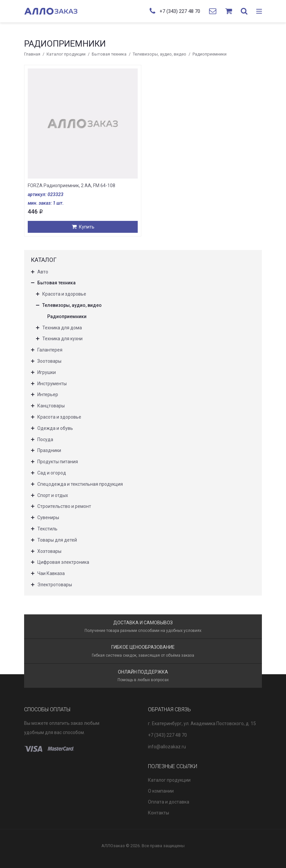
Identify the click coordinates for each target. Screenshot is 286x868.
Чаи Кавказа (51, 573)
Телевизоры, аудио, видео (160, 54)
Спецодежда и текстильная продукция (80, 484)
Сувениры (48, 517)
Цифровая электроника (63, 562)
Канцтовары (51, 406)
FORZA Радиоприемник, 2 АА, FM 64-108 (71, 186)
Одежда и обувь (55, 428)
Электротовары (55, 585)
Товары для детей (57, 540)
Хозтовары (49, 551)
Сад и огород (52, 473)
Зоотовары (49, 361)
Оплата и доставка (169, 802)
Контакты (159, 813)
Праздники (49, 450)
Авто (43, 272)
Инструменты (52, 384)
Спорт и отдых (53, 495)
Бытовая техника (109, 54)
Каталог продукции (66, 54)
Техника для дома (62, 328)
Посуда (45, 439)
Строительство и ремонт (64, 506)
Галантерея (50, 350)
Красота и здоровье (64, 294)
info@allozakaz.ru (167, 747)
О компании (161, 791)
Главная (32, 54)
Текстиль (47, 529)
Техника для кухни (62, 339)
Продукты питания (58, 462)
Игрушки (47, 372)
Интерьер (48, 394)
